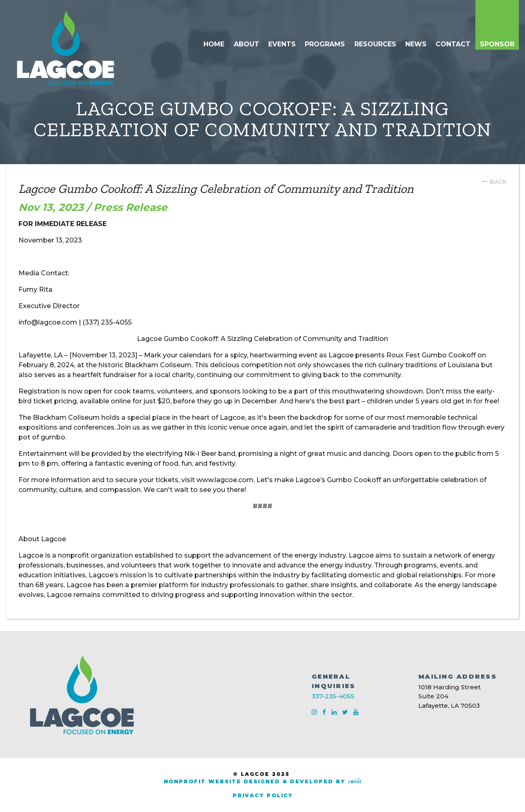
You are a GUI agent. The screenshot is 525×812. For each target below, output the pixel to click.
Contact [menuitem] (453, 44)
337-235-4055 (333, 696)
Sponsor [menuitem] (497, 44)
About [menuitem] (247, 44)
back (498, 182)
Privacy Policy (263, 795)
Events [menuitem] (282, 44)
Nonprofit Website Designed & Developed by (262, 781)
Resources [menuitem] (375, 44)
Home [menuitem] (214, 44)
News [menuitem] (416, 44)
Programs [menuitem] (325, 44)
